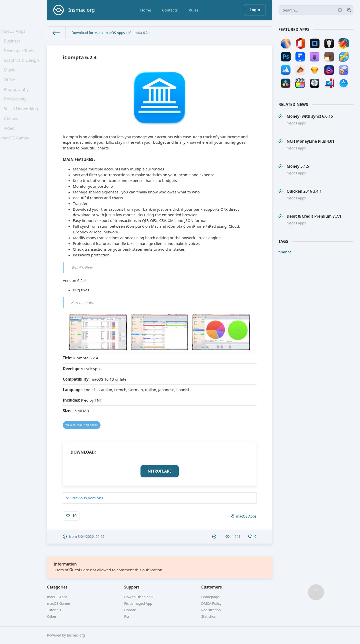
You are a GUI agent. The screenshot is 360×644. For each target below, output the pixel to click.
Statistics (208, 616)
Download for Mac (86, 33)
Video (10, 142)
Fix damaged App (138, 603)
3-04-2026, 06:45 (91, 536)
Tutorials (54, 610)
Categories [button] (57, 587)
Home (146, 10)
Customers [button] (211, 587)
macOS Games (16, 153)
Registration (211, 610)
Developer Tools (20, 54)
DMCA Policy (211, 603)
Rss (127, 616)
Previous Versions (87, 498)
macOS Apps (14, 32)
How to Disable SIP (139, 597)
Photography (17, 98)
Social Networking (22, 120)
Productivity (16, 109)
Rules (194, 10)
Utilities (12, 131)
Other (52, 616)
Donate (130, 610)
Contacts (170, 10)
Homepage (210, 597)
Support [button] (132, 587)
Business (13, 43)
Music (11, 76)
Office (11, 87)
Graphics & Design (22, 65)
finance (285, 252)
